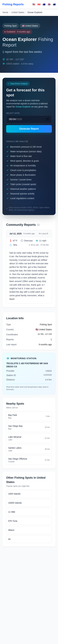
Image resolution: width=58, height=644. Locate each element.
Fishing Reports (13, 4)
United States (18, 12)
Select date (13, 113)
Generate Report (29, 129)
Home (5, 12)
